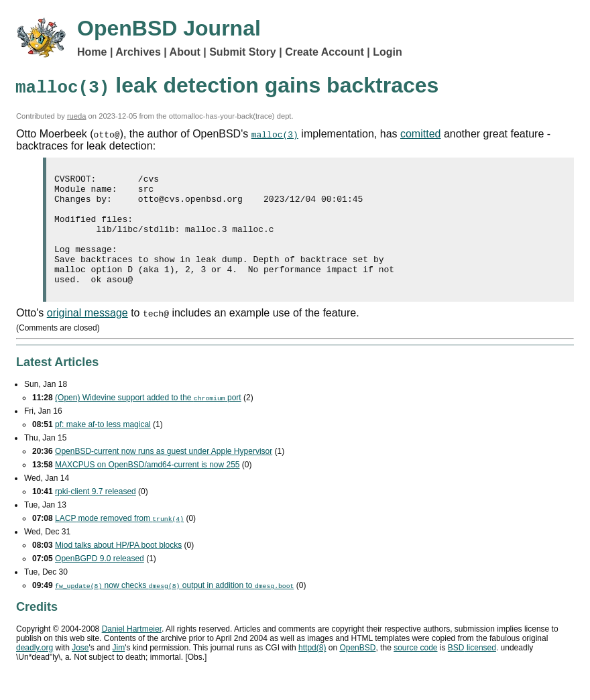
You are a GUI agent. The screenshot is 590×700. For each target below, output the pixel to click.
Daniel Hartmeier (132, 651)
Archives (138, 52)
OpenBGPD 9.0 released (100, 581)
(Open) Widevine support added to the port (148, 420)
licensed (472, 670)
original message (87, 335)
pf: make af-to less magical (103, 447)
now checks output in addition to (174, 607)
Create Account (324, 52)
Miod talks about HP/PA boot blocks (118, 567)
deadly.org (35, 670)
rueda (77, 116)
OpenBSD (357, 670)
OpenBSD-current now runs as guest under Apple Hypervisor (164, 473)
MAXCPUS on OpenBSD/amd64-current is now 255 (147, 487)
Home (92, 52)
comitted (420, 134)
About (185, 52)
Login (388, 52)
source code (415, 670)
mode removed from (119, 540)
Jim (119, 670)
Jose (80, 670)
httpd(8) (312, 670)
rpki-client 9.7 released (96, 514)
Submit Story (243, 52)
